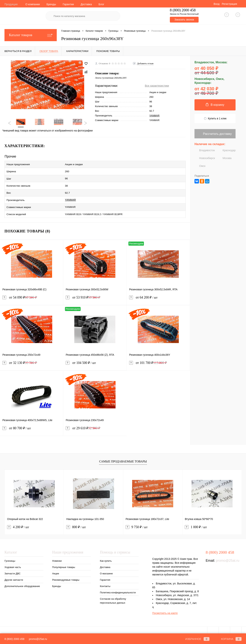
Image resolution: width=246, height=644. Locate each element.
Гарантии (68, 4)
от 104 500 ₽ (95, 361)
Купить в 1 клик (215, 119)
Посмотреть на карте (165, 609)
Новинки (57, 557)
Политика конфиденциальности (118, 588)
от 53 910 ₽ (83, 293)
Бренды (51, 4)
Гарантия (105, 576)
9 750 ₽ (137, 523)
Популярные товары (64, 563)
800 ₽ (76, 523)
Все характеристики (157, 86)
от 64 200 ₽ (158, 296)
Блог (101, 4)
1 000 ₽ (196, 523)
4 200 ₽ (18, 523)
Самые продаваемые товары (123, 457)
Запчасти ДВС (13, 569)
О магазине (106, 569)
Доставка (86, 4)
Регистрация (229, 4)
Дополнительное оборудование (22, 582)
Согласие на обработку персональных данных (113, 597)
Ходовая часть (13, 563)
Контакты (105, 582)
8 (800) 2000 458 (14, 639)
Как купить (106, 557)
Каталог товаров (31, 35)
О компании (33, 4)
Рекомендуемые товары (66, 576)
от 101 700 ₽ (148, 359)
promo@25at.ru (228, 556)
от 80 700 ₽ (32, 426)
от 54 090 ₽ (20, 293)
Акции (56, 569)
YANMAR (154, 116)
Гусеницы (10, 557)
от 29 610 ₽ (83, 424)
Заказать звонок (184, 20)
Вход (217, 4)
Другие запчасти (14, 576)
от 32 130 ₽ (20, 359)
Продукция (11, 4)
